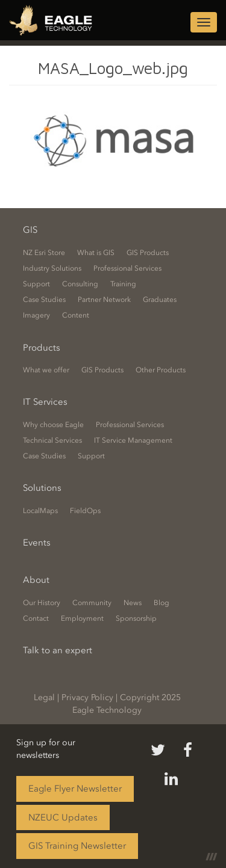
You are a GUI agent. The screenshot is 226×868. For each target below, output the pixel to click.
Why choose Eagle (53, 425)
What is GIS (96, 253)
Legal (44, 697)
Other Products (161, 370)
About (36, 580)
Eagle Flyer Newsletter (75, 789)
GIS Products (148, 253)
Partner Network (104, 300)
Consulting (80, 284)
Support (36, 284)
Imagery (36, 315)
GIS (30, 230)
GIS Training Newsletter (77, 846)
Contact (36, 618)
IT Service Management (133, 440)
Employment (82, 618)
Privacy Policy (87, 697)
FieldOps (85, 511)
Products (42, 348)
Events (37, 543)
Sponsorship (136, 618)
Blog (162, 603)
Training (123, 284)
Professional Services (127, 268)
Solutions (42, 488)
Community (92, 603)
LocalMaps (40, 511)
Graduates (160, 300)
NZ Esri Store (44, 253)
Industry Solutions (52, 268)
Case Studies (44, 300)
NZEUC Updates (63, 817)
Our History (42, 603)
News (133, 603)
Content (76, 315)
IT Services (45, 402)
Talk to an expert (58, 650)
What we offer (46, 370)
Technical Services (52, 440)
